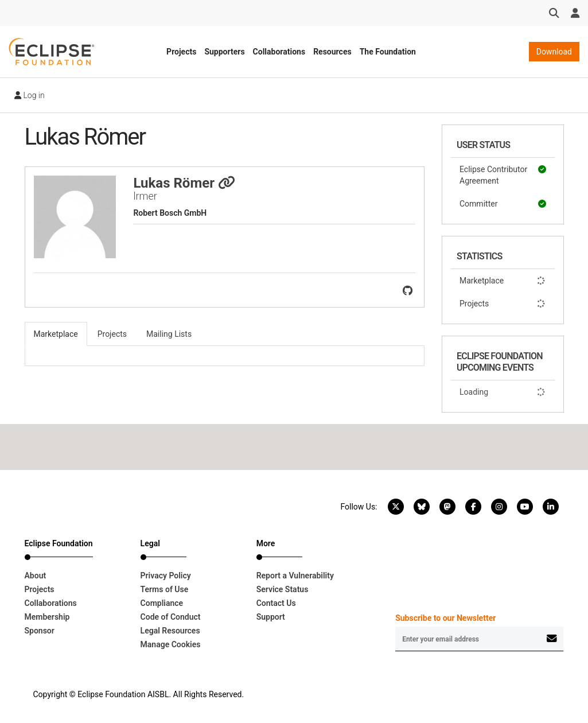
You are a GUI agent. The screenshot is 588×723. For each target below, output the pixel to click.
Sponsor (40, 631)
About (36, 576)
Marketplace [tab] (56, 334)
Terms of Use (165, 589)
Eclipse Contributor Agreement (503, 174)
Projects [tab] (112, 334)
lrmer (145, 196)
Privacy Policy (166, 576)
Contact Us (276, 603)
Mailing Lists (169, 334)
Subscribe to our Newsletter (445, 618)
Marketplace (503, 281)
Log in (30, 95)
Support (271, 617)
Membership (47, 617)
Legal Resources (170, 631)
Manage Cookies (171, 644)
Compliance (162, 603)
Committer (503, 204)
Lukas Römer (184, 183)
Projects (181, 52)
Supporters (224, 52)
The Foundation (388, 52)
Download (554, 52)
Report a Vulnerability (295, 576)
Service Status (283, 589)
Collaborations (279, 52)
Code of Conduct (171, 617)
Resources (332, 52)
